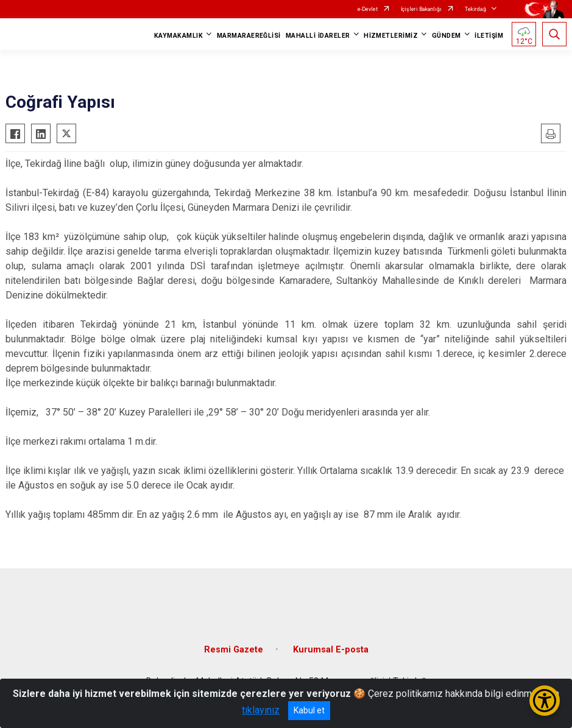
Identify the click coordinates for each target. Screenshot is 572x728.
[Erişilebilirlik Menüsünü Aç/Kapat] (545, 701)
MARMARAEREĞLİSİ (249, 36)
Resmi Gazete (234, 650)
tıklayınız (261, 710)
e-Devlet (368, 9)
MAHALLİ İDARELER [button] (318, 36)
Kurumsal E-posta (331, 650)
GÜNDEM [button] (447, 36)
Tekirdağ (475, 9)
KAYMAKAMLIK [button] (178, 36)
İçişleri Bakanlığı (421, 9)
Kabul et (309, 710)
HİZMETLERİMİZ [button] (391, 36)
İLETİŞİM (489, 36)
